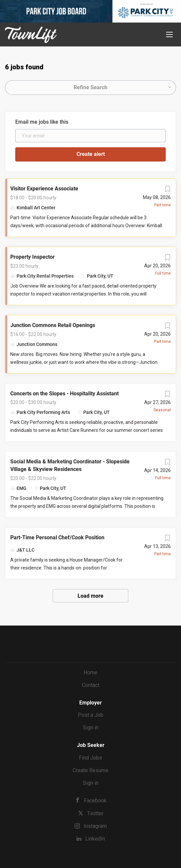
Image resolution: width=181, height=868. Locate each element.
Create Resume (90, 770)
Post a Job (91, 715)
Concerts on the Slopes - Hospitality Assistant (64, 394)
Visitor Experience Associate (44, 189)
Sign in (91, 728)
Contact (91, 685)
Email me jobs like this (42, 122)
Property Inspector (32, 257)
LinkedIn (95, 839)
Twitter (95, 813)
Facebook (95, 801)
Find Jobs (90, 758)
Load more (90, 596)
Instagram (95, 826)
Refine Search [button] (90, 87)
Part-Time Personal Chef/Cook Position (57, 537)
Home (90, 672)
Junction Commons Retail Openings (53, 325)
